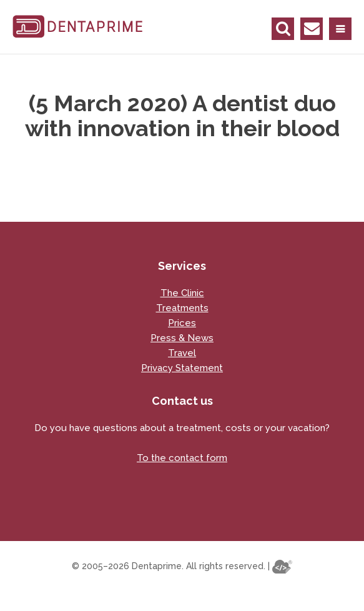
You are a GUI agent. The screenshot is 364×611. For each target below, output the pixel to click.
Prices (182, 323)
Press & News (182, 338)
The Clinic (182, 293)
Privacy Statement (182, 368)
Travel (182, 353)
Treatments (182, 308)
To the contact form (182, 458)
